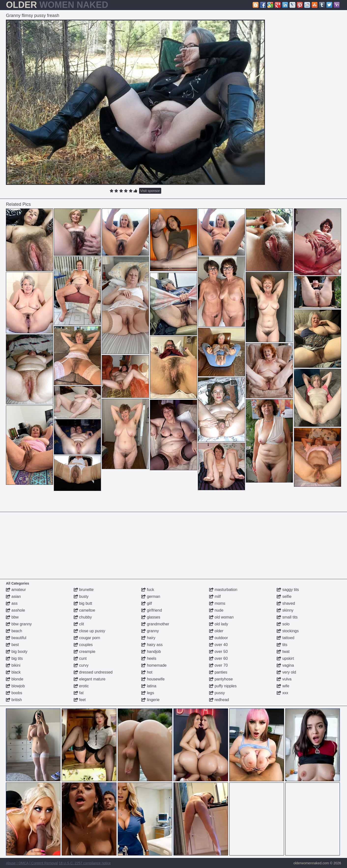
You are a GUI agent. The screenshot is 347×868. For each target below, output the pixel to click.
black (13, 672)
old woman (221, 617)
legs (148, 693)
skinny (285, 610)
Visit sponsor (150, 191)
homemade (154, 665)
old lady (219, 624)
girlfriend (152, 610)
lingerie (150, 700)
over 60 (218, 658)
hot (147, 672)
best (12, 645)
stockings (288, 631)
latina (149, 686)
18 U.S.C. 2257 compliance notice (85, 863)
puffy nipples (223, 686)
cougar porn (87, 638)
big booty (17, 652)
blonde (15, 679)
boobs (14, 693)
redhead (219, 700)
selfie (284, 596)
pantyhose (221, 679)
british (14, 700)
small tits (287, 617)
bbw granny (19, 624)
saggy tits (288, 590)
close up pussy (89, 631)
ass (12, 603)
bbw (12, 617)
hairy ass (152, 645)
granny (150, 631)
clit (79, 624)
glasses (151, 617)
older (216, 631)
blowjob (15, 686)
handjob (151, 652)
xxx (282, 693)
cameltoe (84, 610)
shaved (286, 603)
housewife (153, 679)
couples (83, 645)
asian (13, 596)
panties (218, 672)
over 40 (218, 645)
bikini (13, 665)
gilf (147, 603)
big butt (83, 603)
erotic (81, 686)
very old (286, 672)
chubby (83, 617)
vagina (285, 665)
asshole (15, 610)
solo (283, 624)
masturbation (223, 590)
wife (283, 686)
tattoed (285, 638)
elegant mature (90, 679)
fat (79, 693)
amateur (16, 590)
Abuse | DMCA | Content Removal (32, 863)
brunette (84, 590)
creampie (85, 652)
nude (216, 610)
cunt (80, 658)
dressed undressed (93, 672)
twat (283, 652)
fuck (148, 590)
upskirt (285, 658)
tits (282, 645)
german (151, 596)
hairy (148, 638)
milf (215, 596)
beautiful (16, 638)
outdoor (219, 638)
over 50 (218, 652)
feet (80, 700)
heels (149, 658)
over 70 (218, 665)
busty (81, 596)
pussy (217, 693)
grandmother (155, 624)
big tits (14, 658)
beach (14, 631)
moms (217, 603)
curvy (81, 665)
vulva (284, 679)
